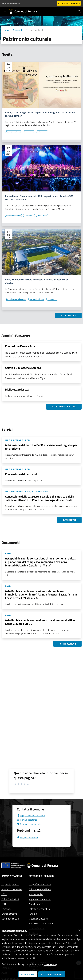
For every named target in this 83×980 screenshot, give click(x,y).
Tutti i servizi (69, 520)
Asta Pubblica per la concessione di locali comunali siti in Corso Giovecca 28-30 (40, 622)
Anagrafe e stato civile (40, 884)
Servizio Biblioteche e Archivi (23, 368)
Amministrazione (12, 876)
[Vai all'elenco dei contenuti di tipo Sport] (52, 299)
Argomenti (18, 30)
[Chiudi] (79, 930)
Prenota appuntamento (29, 824)
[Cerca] (79, 12)
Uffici (4, 894)
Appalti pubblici (36, 904)
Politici (5, 904)
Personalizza (28, 974)
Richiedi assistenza (27, 820)
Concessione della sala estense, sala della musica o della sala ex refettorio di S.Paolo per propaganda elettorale (40, 498)
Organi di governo (10, 884)
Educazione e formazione (41, 923)
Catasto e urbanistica (39, 909)
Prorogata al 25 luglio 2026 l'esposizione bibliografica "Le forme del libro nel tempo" (40, 114)
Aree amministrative (12, 889)
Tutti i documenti (67, 644)
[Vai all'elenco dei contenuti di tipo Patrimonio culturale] (14, 132)
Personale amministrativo (9, 911)
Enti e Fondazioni (10, 899)
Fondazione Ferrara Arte (20, 346)
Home (7, 30)
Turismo (33, 914)
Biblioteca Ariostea (17, 389)
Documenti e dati (10, 919)
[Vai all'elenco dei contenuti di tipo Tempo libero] (29, 132)
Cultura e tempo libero (40, 889)
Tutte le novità (68, 315)
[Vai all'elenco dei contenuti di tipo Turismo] (42, 132)
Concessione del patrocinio (22, 474)
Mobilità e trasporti (38, 919)
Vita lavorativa (36, 894)
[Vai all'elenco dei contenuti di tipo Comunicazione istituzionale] (16, 299)
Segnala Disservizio (27, 838)
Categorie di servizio (41, 876)
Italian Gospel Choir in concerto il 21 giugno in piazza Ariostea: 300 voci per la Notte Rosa (39, 198)
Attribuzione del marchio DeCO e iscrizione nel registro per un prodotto (41, 447)
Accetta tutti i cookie (52, 974)
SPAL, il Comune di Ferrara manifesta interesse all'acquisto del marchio (37, 281)
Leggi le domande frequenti (31, 815)
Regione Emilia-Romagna (11, 3)
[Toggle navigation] (5, 11)
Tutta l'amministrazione (64, 407)
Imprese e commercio (40, 899)
